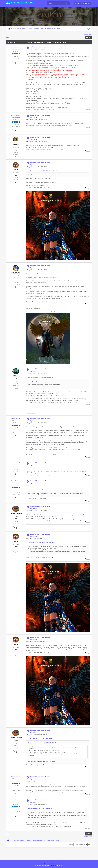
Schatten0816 (16, 463)
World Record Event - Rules (38, 47)
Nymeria (16, 376)
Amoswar (16, 273)
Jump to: (71, 845)
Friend (16, 170)
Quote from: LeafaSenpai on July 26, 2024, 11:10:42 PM (41, 542)
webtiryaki (60, 865)
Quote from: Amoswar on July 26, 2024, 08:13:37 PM (40, 377)
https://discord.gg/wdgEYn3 (50, 311)
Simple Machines (55, 863)
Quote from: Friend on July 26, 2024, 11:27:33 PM (39, 808)
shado (16, 145)
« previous (86, 35)
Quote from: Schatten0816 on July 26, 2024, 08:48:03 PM (41, 489)
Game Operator (16, 47)
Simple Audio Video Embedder (42, 865)
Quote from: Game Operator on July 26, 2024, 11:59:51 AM (42, 171)
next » (90, 35)
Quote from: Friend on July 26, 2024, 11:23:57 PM (39, 739)
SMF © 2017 (48, 863)
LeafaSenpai (16, 513)
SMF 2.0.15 (41, 863)
